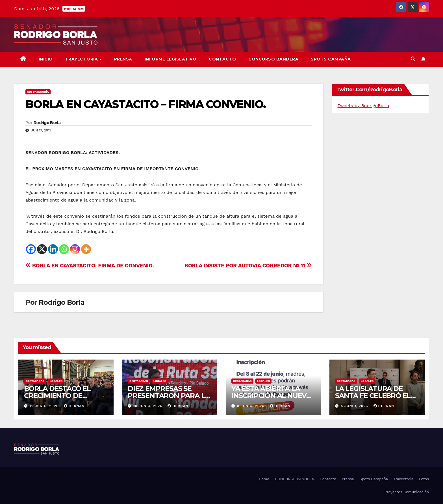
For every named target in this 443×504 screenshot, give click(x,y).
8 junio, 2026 (251, 406)
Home (264, 479)
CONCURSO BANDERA (273, 59)
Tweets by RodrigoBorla (363, 106)
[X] (42, 249)
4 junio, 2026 (355, 406)
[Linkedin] (53, 249)
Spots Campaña (374, 479)
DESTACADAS (35, 381)
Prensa (123, 59)
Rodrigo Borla (47, 123)
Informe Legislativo (171, 59)
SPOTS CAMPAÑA (331, 59)
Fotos (424, 479)
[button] (413, 59)
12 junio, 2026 (45, 406)
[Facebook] (31, 249)
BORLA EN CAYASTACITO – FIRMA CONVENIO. (146, 104)
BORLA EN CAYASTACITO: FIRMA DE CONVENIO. (90, 266)
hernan (74, 406)
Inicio (46, 59)
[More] (86, 249)
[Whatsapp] (64, 249)
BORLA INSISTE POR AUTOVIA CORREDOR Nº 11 (248, 266)
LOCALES (56, 381)
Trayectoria (82, 59)
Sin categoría (38, 92)
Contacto (222, 59)
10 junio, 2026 (149, 406)
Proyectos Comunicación (407, 492)
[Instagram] (75, 249)
